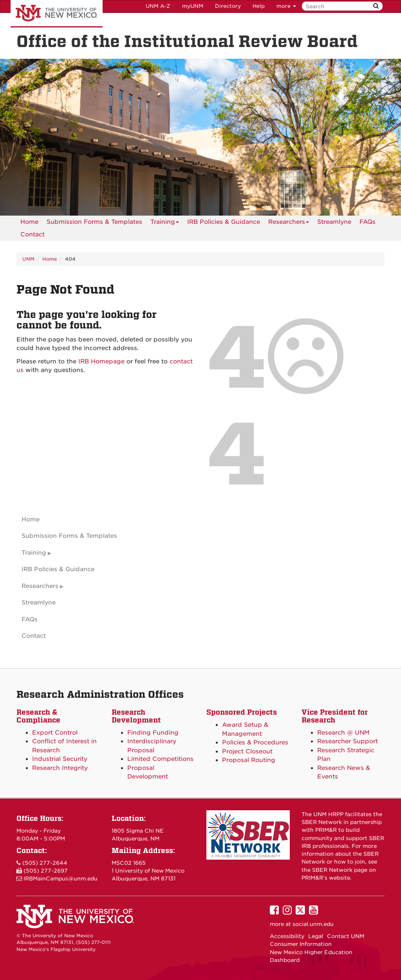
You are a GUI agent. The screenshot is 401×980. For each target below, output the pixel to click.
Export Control (55, 733)
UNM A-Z (158, 6)
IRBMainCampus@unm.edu (61, 878)
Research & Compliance (38, 716)
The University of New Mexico (57, 14)
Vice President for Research (335, 716)
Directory (228, 6)
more (286, 6)
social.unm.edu (313, 924)
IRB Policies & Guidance (224, 222)
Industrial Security (60, 759)
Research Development (136, 716)
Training (165, 223)
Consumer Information (301, 944)
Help (259, 6)
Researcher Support (348, 741)
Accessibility (287, 936)
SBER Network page (340, 870)
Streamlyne (334, 222)
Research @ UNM (343, 733)
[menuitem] (29, 222)
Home (29, 222)
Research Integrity (60, 768)
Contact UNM (346, 936)
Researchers (289, 223)
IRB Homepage (101, 361)
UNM (28, 259)
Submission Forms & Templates (94, 222)
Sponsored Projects (242, 712)
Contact (33, 234)
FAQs (368, 222)
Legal (316, 936)
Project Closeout (247, 751)
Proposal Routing (249, 760)
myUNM (193, 6)
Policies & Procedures (255, 742)
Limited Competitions (160, 759)
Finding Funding (153, 733)
